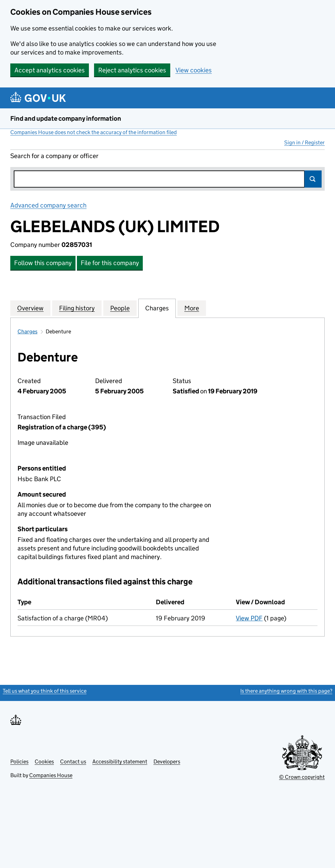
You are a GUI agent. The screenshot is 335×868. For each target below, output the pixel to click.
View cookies (194, 70)
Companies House (51, 775)
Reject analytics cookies (132, 70)
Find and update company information (66, 118)
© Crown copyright (302, 777)
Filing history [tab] (77, 308)
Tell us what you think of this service (45, 691)
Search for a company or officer (54, 156)
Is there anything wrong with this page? (286, 691)
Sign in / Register (304, 142)
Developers (167, 762)
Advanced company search (48, 205)
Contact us (73, 762)
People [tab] (120, 308)
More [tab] (192, 308)
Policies (19, 762)
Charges (27, 331)
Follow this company (43, 263)
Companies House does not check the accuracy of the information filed (94, 132)
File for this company (110, 263)
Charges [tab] (157, 308)
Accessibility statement (120, 762)
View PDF (249, 618)
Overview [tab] (30, 308)
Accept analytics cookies (50, 70)
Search (313, 179)
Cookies (44, 762)
